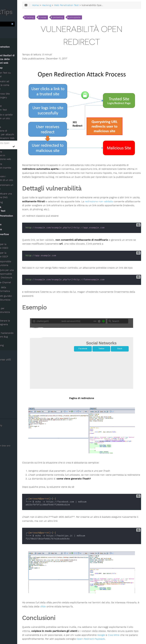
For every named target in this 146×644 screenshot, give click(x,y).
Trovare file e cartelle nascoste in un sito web (19, 118)
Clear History (11, 425)
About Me (9, 413)
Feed (6, 400)
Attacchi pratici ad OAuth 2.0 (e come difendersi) (17, 85)
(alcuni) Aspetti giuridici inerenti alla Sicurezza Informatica (17, 300)
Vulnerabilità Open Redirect (20, 145)
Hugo (5, 449)
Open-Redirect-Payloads (84, 612)
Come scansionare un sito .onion (19, 187)
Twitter (8, 408)
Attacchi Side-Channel (17, 282)
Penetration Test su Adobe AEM (18, 75)
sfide (89, 576)
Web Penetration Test (87, 6)
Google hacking (14, 345)
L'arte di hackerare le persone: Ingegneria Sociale (16, 324)
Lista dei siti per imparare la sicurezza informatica (16, 312)
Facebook (9, 404)
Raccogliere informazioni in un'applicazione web (18, 155)
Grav (22, 446)
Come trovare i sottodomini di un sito (19, 178)
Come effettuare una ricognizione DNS (19, 195)
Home (56, 6)
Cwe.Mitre (86, 608)
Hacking (67, 6)
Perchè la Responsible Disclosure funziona (17, 263)
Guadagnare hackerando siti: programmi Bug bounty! (18, 337)
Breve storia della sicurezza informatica (16, 289)
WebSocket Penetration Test (16, 108)
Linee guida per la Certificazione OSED (16, 246)
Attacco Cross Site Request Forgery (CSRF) (18, 97)
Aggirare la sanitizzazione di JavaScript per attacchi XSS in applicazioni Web (20, 133)
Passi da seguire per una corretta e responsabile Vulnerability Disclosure (18, 274)
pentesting (78, 18)
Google (73, 608)
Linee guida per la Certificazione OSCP (16, 255)
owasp (64, 18)
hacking (51, 18)
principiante (95, 18)
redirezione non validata (57, 191)
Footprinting (14, 202)
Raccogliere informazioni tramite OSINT (18, 168)
